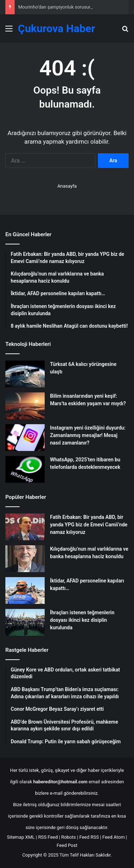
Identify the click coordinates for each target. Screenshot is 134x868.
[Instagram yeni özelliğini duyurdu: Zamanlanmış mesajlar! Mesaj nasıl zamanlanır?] (25, 438)
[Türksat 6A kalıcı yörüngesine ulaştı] (25, 374)
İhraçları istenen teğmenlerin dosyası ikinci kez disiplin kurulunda (82, 620)
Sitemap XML (21, 837)
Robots (68, 837)
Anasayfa (67, 186)
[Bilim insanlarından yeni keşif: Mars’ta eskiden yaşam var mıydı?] (25, 406)
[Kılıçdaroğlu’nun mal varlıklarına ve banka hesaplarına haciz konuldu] (25, 559)
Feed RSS (89, 837)
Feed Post (67, 845)
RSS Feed (48, 837)
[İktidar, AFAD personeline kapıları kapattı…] (25, 591)
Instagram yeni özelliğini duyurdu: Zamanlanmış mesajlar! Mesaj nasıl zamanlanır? (88, 435)
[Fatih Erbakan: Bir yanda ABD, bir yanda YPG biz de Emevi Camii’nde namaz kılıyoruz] (25, 527)
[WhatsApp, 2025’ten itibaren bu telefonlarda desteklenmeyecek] (25, 469)
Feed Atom (113, 837)
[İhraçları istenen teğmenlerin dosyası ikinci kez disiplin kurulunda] (25, 622)
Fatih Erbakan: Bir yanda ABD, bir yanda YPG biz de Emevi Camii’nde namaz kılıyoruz (89, 525)
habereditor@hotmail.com (60, 782)
